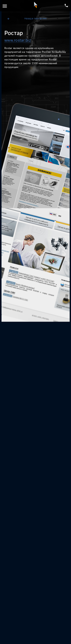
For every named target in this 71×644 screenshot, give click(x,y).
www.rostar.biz (18, 40)
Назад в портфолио (27, 19)
